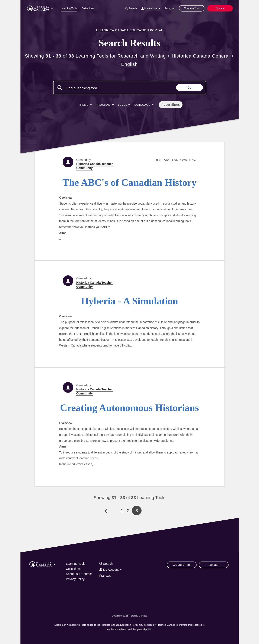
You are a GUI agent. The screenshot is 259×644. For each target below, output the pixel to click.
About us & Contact (79, 574)
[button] (40, 8)
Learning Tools (69, 9)
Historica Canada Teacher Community (95, 166)
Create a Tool (192, 8)
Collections (88, 9)
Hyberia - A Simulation (130, 301)
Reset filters (171, 105)
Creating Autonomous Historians (129, 408)
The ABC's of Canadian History (129, 183)
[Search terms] (101, 88)
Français (169, 9)
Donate (220, 8)
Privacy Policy (75, 579)
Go (189, 88)
